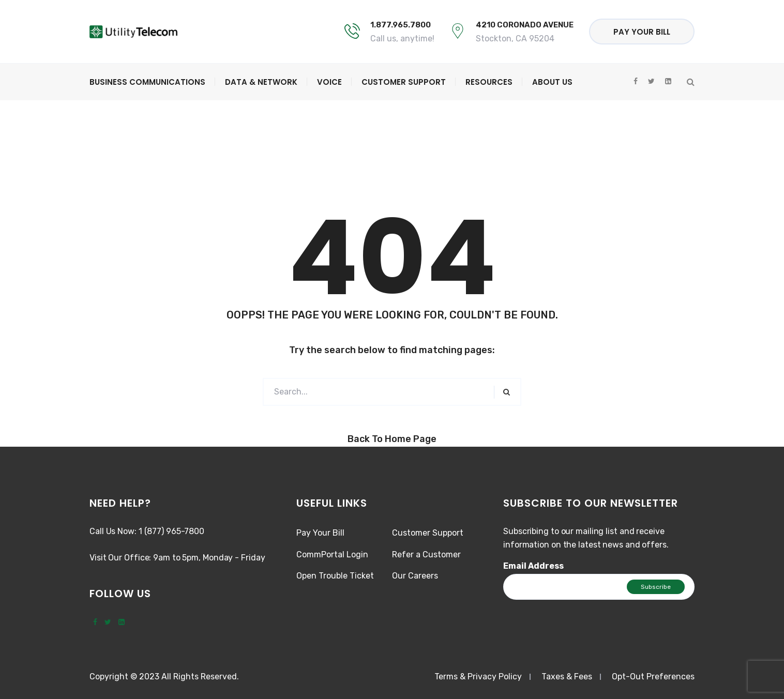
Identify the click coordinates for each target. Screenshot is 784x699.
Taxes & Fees (567, 677)
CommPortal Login (332, 554)
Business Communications (147, 82)
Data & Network (261, 82)
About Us (552, 82)
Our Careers (415, 576)
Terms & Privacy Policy (478, 677)
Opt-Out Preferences (653, 677)
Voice (329, 82)
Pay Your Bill (642, 32)
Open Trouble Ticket (335, 576)
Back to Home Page (392, 439)
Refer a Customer (426, 554)
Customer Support (404, 82)
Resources (489, 82)
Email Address (533, 566)
